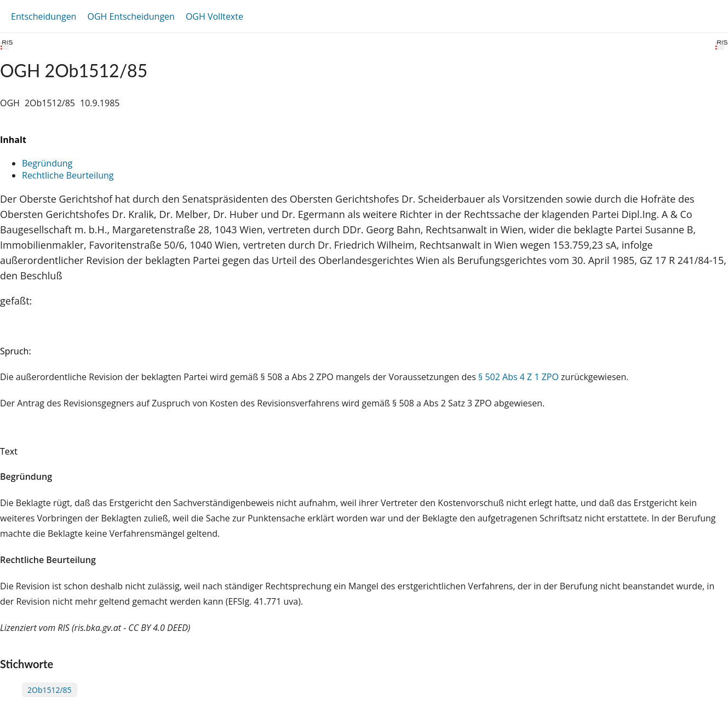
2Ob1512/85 (50, 690)
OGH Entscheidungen (131, 16)
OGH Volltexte (214, 16)
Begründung (47, 163)
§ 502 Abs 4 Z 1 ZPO (518, 377)
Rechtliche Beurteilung (68, 175)
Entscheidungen (44, 16)
